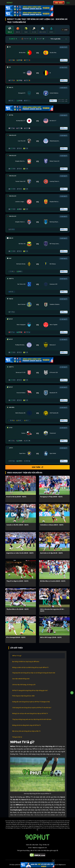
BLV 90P (40, 39)
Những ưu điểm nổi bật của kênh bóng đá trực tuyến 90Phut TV (30, 667)
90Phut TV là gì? (17, 656)
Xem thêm (37, 467)
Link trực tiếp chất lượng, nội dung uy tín (24, 685)
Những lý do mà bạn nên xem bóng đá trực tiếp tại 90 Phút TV (30, 713)
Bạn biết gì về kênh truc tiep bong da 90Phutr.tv (26, 662)
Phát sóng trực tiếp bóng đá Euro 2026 (23, 696)
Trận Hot (26, 39)
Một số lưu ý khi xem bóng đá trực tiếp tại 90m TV (26, 731)
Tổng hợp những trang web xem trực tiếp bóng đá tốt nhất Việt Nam (32, 719)
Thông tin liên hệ (17, 737)
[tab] (10, 30)
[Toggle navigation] (68, 3)
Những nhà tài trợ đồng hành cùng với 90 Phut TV (26, 725)
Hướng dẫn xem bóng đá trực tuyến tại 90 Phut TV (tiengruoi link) (31, 702)
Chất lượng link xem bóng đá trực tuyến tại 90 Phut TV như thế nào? (32, 708)
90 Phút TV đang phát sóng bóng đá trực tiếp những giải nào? (30, 690)
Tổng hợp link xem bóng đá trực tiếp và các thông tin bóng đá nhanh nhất (34, 673)
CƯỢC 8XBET (59, 3)
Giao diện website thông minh (21, 679)
